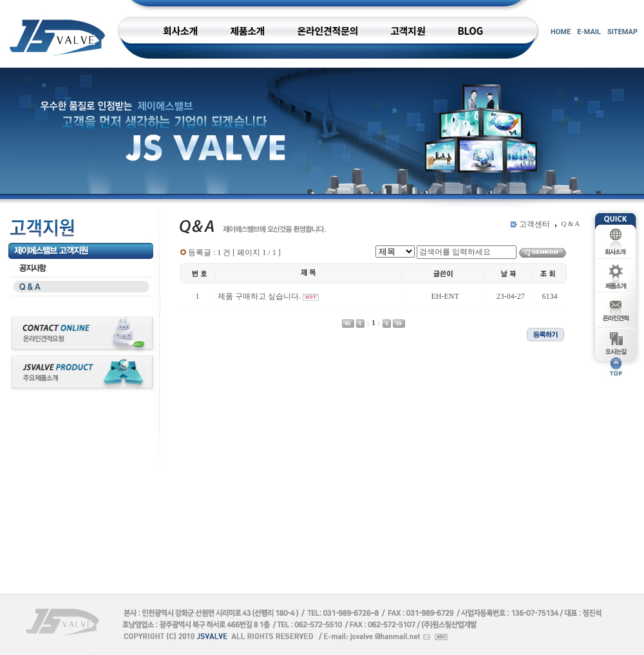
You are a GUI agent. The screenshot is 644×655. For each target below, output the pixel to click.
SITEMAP (622, 32)
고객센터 (535, 224)
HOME (561, 32)
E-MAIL (589, 32)
